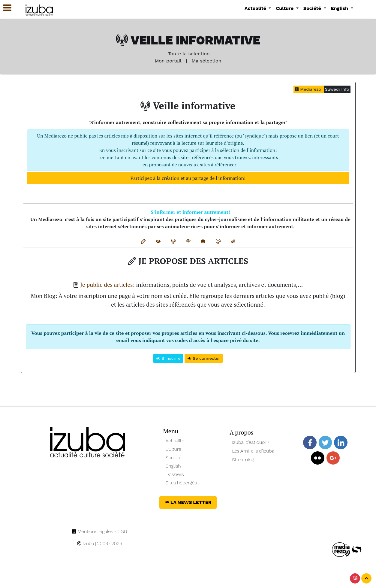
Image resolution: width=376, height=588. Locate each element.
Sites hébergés (181, 483)
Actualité (175, 441)
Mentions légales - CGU (99, 531)
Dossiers (175, 474)
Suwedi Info (337, 89)
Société (174, 458)
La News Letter (188, 502)
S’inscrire (168, 358)
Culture (173, 449)
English (173, 466)
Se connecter (204, 358)
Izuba (86, 543)
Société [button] (313, 8)
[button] (5, 8)
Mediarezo (309, 89)
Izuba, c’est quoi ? (251, 442)
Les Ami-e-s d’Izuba (253, 451)
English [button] (340, 8)
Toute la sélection (188, 54)
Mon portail (168, 61)
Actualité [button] (256, 8)
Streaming (243, 460)
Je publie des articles (107, 285)
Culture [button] (285, 8)
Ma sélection (206, 61)
